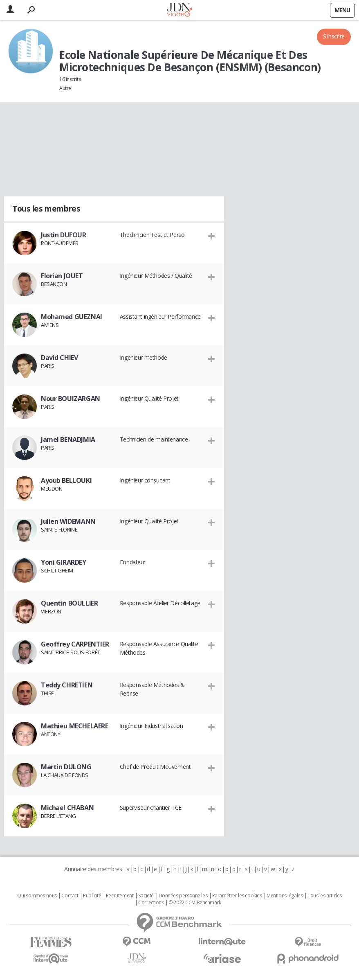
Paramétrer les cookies (237, 896)
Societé (146, 896)
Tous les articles (325, 896)
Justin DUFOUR (64, 235)
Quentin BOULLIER (69, 603)
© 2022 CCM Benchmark (195, 903)
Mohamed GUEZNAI (72, 317)
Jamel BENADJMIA (68, 439)
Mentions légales (285, 896)
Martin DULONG (66, 767)
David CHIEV (59, 358)
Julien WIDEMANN (68, 521)
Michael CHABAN (67, 808)
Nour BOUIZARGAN (71, 399)
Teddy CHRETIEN (67, 685)
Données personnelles (183, 896)
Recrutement (120, 896)
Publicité (92, 896)
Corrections (151, 903)
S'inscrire (334, 36)
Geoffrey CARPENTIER (75, 644)
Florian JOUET (62, 276)
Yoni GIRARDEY (64, 562)
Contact (70, 896)
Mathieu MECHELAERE (74, 726)
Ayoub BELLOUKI (66, 480)
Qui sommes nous (37, 896)
